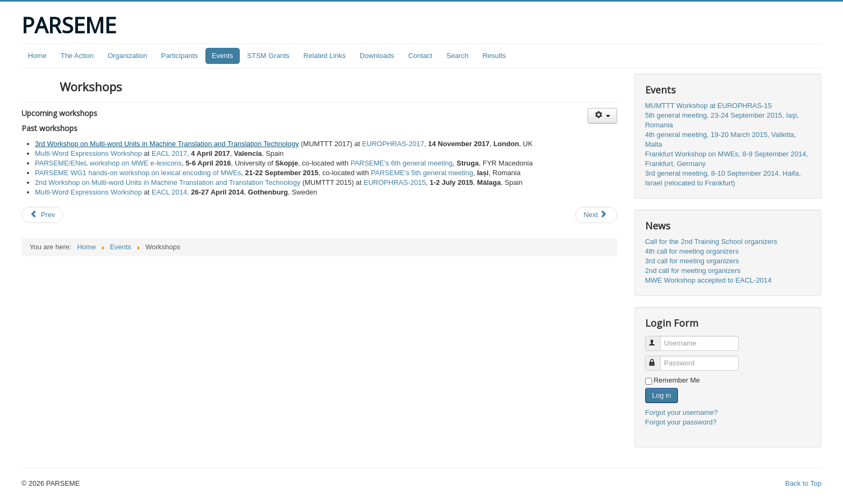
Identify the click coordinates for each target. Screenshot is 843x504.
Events (223, 56)
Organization (127, 56)
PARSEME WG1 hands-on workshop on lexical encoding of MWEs (138, 173)
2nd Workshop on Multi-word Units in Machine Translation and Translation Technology (168, 182)
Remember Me (677, 380)
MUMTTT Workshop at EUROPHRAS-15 (709, 106)
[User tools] (602, 116)
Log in (662, 395)
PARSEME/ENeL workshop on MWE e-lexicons (108, 163)
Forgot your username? (681, 412)
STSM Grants (269, 56)
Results (494, 56)
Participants (180, 56)
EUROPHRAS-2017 (393, 144)
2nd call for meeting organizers (693, 271)
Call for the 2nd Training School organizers (711, 242)
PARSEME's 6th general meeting (402, 163)
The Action (77, 56)
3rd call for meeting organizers (692, 261)
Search (457, 56)
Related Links (324, 56)
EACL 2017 (169, 153)
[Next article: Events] (596, 215)
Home (37, 56)
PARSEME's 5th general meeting (422, 173)
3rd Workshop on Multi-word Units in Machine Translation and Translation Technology (167, 144)
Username (658, 339)
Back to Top (803, 483)
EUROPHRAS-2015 (395, 182)
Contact (420, 56)
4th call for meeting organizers (692, 251)
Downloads (377, 56)
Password (658, 359)
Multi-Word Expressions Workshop (88, 153)
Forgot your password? (681, 422)
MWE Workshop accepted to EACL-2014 (708, 280)
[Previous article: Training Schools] (42, 215)
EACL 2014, (170, 192)
